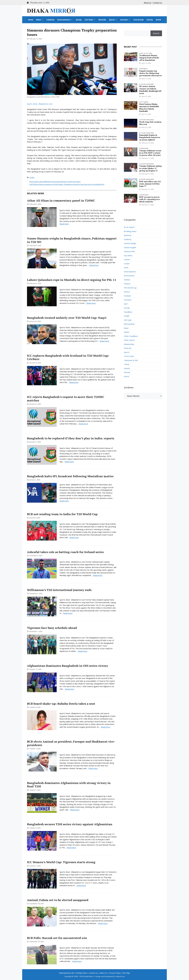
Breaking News (130, 231)
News (40, 20)
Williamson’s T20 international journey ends (59, 590)
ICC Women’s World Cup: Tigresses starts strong (61, 862)
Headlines (144, 148)
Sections (125, 20)
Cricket (32, 177)
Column (127, 259)
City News (144, 102)
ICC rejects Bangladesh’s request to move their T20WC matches (66, 399)
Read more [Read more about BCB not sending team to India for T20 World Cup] (74, 537)
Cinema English (130, 247)
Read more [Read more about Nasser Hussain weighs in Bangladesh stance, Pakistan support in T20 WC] (94, 265)
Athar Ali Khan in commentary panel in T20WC (61, 200)
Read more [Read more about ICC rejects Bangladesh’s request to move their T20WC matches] (83, 424)
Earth (126, 268)
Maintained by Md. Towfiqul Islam (73, 973)
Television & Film (131, 360)
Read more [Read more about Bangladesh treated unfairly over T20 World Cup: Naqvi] (104, 341)
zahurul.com (120, 976)
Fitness (127, 292)
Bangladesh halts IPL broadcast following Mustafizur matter (70, 476)
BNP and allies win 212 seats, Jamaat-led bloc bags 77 (150, 184)
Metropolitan (129, 324)
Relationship (129, 344)
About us (147, 3)
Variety (150, 20)
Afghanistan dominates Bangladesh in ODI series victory (68, 666)
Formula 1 (128, 300)
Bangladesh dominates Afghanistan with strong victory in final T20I (69, 785)
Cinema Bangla (130, 243)
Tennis (127, 364)
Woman (127, 372)
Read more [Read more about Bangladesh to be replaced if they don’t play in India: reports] (69, 462)
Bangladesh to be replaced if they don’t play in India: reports (71, 438)
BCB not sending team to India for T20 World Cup (62, 514)
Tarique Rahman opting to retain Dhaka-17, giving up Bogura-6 (150, 168)
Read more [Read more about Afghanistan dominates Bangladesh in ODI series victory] (70, 689)
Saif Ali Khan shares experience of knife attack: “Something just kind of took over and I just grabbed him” (67, 184)
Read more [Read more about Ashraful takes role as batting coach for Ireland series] (98, 575)
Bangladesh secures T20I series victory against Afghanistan (70, 824)
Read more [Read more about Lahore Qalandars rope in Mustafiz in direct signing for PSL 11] (91, 303)
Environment (129, 276)
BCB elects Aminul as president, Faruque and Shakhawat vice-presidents (71, 743)
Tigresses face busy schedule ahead (52, 628)
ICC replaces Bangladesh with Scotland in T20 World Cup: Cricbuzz (68, 357)
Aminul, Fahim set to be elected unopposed (58, 900)
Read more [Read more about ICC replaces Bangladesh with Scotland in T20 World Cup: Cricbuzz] (74, 382)
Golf (126, 304)
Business (144, 69)
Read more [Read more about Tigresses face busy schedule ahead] (83, 651)
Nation (127, 332)
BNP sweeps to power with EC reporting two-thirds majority (150, 199)
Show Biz (102, 20)
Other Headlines (147, 84)
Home (31, 20)
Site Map (126, 973)
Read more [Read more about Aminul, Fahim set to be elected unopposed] (103, 923)
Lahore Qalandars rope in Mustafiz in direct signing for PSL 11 (72, 280)
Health (127, 316)
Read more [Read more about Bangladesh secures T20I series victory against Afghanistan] (71, 848)
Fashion (127, 280)
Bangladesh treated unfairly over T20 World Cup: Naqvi (67, 318)
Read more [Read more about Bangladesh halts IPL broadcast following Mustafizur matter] (64, 501)
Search (156, 33)
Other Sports (129, 340)
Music (126, 328)
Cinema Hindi (129, 251)
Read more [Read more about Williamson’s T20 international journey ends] (68, 613)
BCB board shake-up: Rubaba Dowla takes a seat (61, 704)
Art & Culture (146, 53)
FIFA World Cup (130, 288)
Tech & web (138, 20)
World (158, 20)
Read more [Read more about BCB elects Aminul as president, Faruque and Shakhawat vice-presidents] (93, 768)
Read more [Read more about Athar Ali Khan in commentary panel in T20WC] (64, 224)
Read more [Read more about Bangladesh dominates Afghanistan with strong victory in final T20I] (75, 810)
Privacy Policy (115, 973)
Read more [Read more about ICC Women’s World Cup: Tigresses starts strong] (81, 885)
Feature (127, 284)
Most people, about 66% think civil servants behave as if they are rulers (55, 182)
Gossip (79, 20)
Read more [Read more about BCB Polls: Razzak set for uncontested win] (77, 961)
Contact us (158, 3)
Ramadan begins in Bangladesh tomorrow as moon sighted (150, 137)
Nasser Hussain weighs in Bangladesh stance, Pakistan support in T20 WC (72, 240)
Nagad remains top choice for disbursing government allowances (150, 73)
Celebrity (50, 20)
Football (127, 296)
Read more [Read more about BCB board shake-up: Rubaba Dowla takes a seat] (106, 727)
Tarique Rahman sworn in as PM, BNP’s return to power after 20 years (150, 153)
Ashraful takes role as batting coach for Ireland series (65, 552)
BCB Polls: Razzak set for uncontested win (57, 938)
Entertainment (65, 20)
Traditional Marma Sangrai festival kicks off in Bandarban (149, 58)
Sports (113, 20)
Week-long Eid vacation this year (150, 123)
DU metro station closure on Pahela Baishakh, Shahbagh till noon (150, 90)
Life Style (90, 20)
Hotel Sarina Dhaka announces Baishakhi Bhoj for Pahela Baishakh (149, 108)
